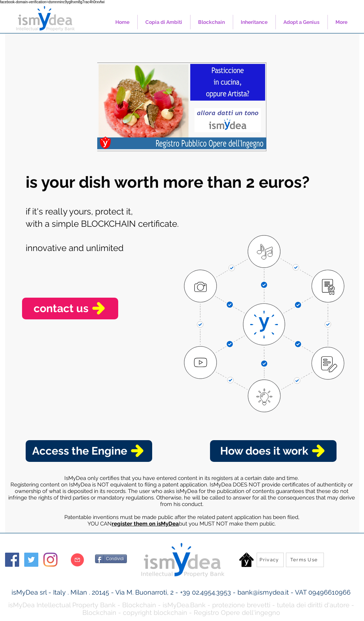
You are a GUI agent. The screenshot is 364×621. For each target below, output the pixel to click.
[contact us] (70, 309)
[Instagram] (50, 560)
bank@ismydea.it (263, 592)
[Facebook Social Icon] (12, 560)
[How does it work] (273, 451)
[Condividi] (111, 559)
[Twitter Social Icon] (31, 560)
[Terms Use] (305, 560)
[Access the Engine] (89, 451)
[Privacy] (270, 560)
